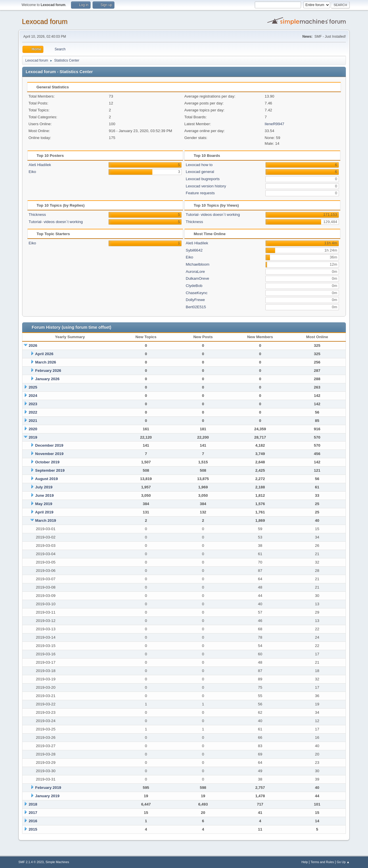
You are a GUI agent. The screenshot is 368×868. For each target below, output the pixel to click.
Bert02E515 (196, 307)
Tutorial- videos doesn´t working (56, 222)
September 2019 (50, 470)
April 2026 (44, 354)
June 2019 (44, 495)
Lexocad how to (199, 165)
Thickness (37, 215)
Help (305, 862)
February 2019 (48, 788)
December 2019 (49, 445)
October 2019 (47, 462)
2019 (33, 437)
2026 (33, 346)
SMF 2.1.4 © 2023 (31, 862)
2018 (33, 804)
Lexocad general (200, 172)
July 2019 (44, 487)
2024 (33, 396)
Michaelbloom (198, 264)
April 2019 (44, 512)
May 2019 (44, 504)
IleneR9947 (275, 124)
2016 (33, 821)
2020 (33, 429)
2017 (33, 813)
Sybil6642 (194, 250)
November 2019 (49, 454)
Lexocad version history (206, 186)
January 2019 (47, 796)
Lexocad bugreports (203, 179)
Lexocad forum (45, 21)
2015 (33, 829)
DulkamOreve (197, 278)
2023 (33, 404)
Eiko (32, 172)
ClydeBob (194, 286)
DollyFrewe (195, 300)
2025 (33, 387)
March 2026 (46, 362)
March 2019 (46, 520)
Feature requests (200, 193)
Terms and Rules (322, 862)
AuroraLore (195, 272)
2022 (33, 412)
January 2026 (47, 379)
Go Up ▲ (343, 862)
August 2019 (46, 479)
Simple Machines (57, 862)
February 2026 (48, 371)
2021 (33, 421)
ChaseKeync (197, 293)
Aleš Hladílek (40, 165)
